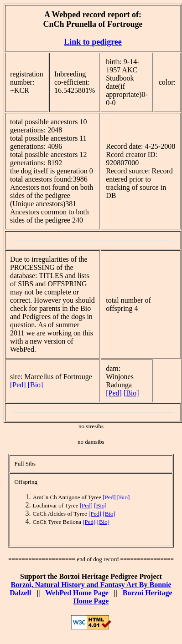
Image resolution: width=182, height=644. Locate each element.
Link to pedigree (93, 42)
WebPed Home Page (77, 593)
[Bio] (36, 385)
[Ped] (18, 385)
